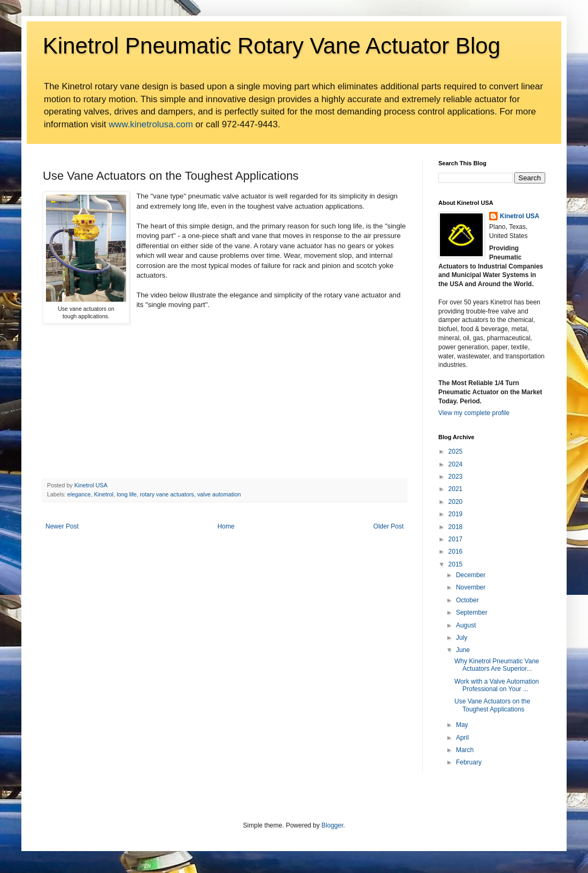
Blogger (332, 825)
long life (126, 494)
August (466, 625)
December (471, 575)
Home (226, 526)
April (462, 738)
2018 (456, 527)
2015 (456, 564)
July (462, 638)
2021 (456, 489)
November (471, 587)
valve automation (219, 494)
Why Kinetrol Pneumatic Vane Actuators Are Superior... (497, 665)
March (465, 750)
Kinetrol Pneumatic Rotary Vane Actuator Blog (272, 46)
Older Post (388, 526)
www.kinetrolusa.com (151, 124)
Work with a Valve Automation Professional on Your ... (497, 685)
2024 (456, 464)
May (462, 725)
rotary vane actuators (167, 494)
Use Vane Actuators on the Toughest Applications (492, 705)
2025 (456, 451)
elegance (79, 494)
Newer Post (62, 526)
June (463, 650)
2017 (456, 539)
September (472, 612)
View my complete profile (474, 413)
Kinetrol (104, 494)
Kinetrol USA (520, 216)
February (469, 762)
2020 (456, 502)
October (467, 600)
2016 (456, 552)
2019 (456, 514)
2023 (456, 477)
